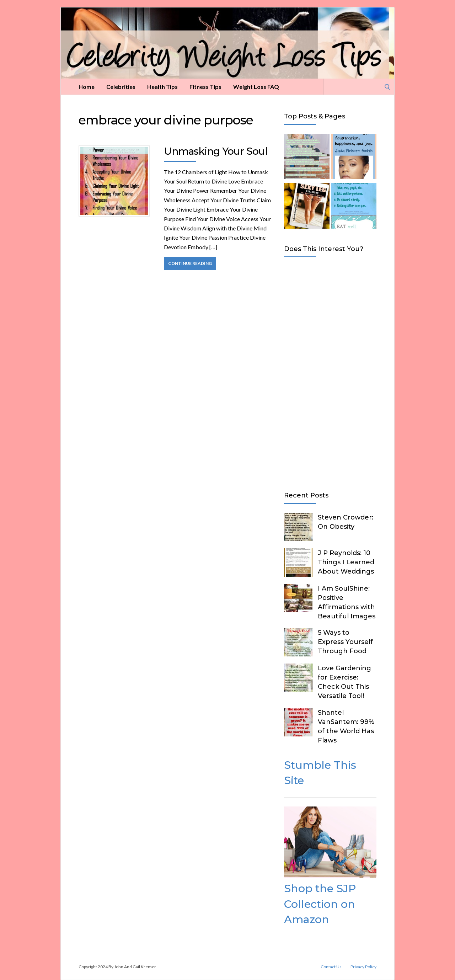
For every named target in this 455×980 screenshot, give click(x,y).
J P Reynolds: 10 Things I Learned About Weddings (346, 562)
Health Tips (162, 87)
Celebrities (121, 87)
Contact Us (331, 967)
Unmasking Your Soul (216, 151)
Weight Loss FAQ (256, 87)
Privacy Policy (363, 967)
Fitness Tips (205, 87)
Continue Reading (190, 263)
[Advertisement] (330, 373)
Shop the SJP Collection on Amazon (320, 904)
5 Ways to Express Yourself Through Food (345, 642)
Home (87, 87)
